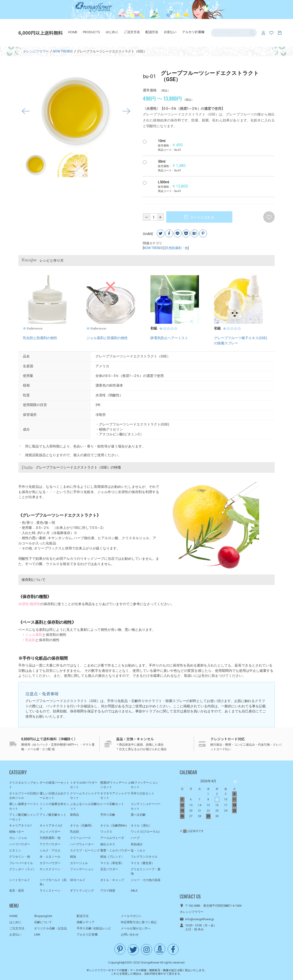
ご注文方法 (132, 32)
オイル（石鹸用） (82, 825)
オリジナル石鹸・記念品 (50, 929)
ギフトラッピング (82, 891)
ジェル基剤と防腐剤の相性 (107, 338)
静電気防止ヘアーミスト (169, 338)
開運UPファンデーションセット (115, 785)
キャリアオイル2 (51, 825)
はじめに (112, 32)
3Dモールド (78, 880)
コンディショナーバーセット (146, 806)
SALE (134, 891)
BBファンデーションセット (144, 785)
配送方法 (152, 32)
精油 (73, 857)
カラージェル (79, 863)
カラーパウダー (50, 863)
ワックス (106, 832)
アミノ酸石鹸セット (53, 815)
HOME (73, 32)
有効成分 (137, 844)
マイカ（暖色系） (143, 863)
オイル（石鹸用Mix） (114, 825)
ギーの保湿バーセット (54, 783)
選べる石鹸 (138, 815)
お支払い (170, 32)
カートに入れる (202, 217)
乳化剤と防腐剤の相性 (40, 338)
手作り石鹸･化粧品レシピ (94, 929)
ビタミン (15, 850)
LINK (37, 935)
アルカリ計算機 (193, 32)
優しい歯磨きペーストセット (24, 806)
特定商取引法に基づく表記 (139, 922)
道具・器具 (17, 891)
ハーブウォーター (82, 844)
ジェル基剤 (34, 635)
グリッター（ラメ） (23, 869)
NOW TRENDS (153, 248)
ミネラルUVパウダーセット (84, 785)
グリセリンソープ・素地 (146, 872)
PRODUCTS (91, 32)
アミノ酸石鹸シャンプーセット (24, 817)
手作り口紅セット (143, 793)
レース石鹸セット (112, 804)
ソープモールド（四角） (53, 882)
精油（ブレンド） (112, 857)
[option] (76, 111)
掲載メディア (86, 922)
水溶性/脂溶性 (29, 604)
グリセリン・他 (20, 857)
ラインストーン (50, 891)
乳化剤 (30, 640)
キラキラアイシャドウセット (115, 796)
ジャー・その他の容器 (146, 880)
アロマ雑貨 (108, 891)
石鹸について (43, 922)
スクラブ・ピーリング (85, 850)
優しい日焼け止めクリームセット (54, 796)
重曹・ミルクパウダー (115, 850)
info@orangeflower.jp (200, 919)
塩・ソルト (138, 850)
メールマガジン (131, 916)
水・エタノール (50, 857)
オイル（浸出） (141, 825)
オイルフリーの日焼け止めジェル (24, 796)
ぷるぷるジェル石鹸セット (85, 806)
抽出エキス (108, 844)
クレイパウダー (50, 832)
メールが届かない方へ (136, 929)
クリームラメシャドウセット (85, 796)
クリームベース (80, 838)
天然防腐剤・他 (177, 248)
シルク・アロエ (50, 850)
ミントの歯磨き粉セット (54, 806)
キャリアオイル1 (20, 825)
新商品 (75, 815)
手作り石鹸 (108, 815)
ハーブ (135, 838)
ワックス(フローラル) (145, 832)
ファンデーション (82, 869)
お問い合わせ (130, 935)
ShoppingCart (43, 916)
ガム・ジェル (18, 838)
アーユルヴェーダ (112, 838)
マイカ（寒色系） (112, 863)
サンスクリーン (50, 869)
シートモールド (20, 880)
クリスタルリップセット (24, 785)
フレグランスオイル (144, 857)
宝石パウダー (109, 869)
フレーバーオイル (21, 863)
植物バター (17, 832)
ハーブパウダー (20, 844)
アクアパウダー (50, 844)
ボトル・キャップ (112, 880)
